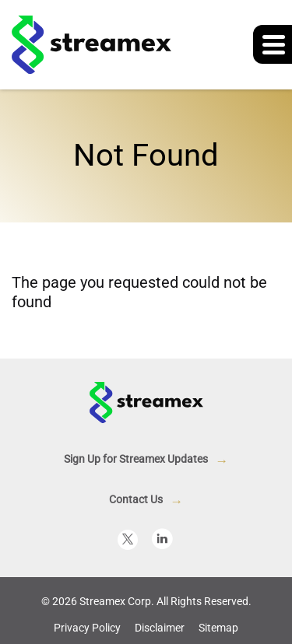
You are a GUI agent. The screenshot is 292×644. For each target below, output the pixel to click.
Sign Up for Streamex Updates (136, 459)
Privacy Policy (87, 628)
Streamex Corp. (117, 601)
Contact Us (136, 499)
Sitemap (218, 628)
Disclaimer (160, 628)
